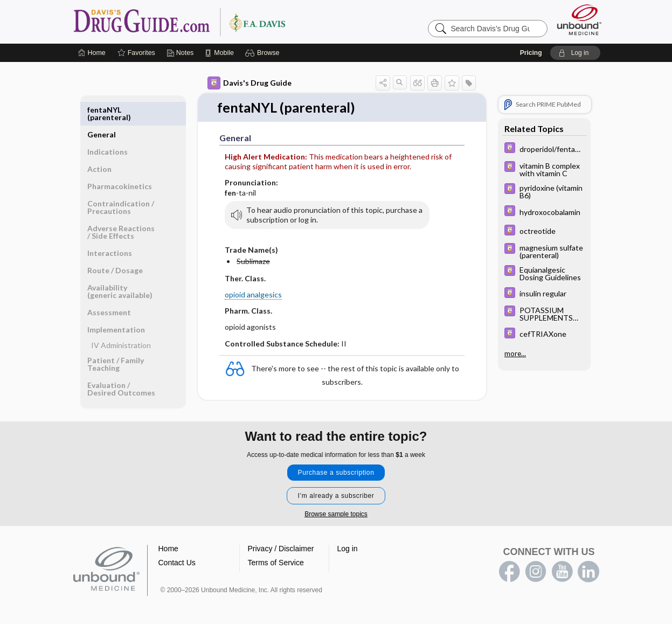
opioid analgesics (253, 294)
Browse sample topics (336, 507)
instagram (536, 565)
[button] (264, 53)
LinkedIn (588, 565)
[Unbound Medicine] (579, 20)
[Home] (92, 53)
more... (515, 352)
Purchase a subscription (336, 466)
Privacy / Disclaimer (281, 542)
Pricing (531, 53)
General (102, 110)
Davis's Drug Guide (250, 83)
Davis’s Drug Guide (207, 22)
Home (168, 542)
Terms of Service (276, 556)
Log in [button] (348, 542)
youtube (562, 565)
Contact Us (177, 556)
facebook (509, 565)
